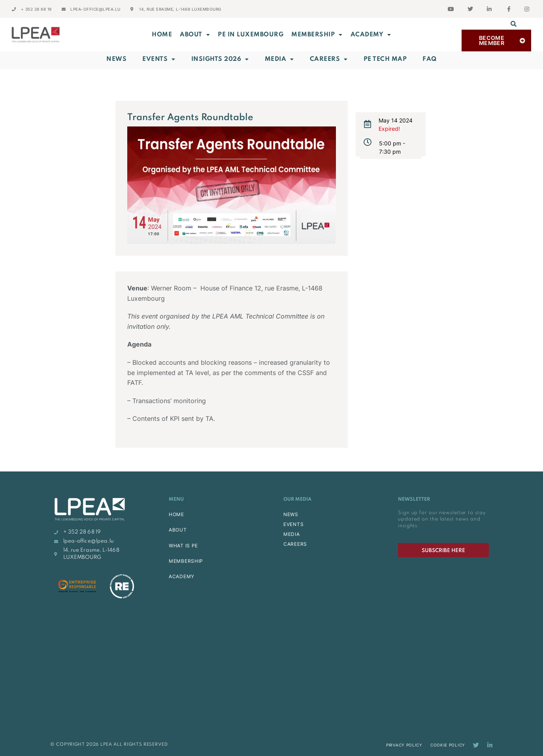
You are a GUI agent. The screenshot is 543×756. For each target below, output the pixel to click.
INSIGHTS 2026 (220, 59)
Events (159, 59)
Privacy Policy (404, 745)
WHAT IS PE (183, 546)
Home (162, 35)
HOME (176, 514)
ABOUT (195, 35)
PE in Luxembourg (251, 35)
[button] (513, 24)
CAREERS (295, 544)
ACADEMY (371, 35)
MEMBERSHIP (317, 35)
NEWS (291, 514)
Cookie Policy (448, 745)
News (116, 59)
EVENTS (293, 524)
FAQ (430, 59)
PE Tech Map (385, 59)
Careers (329, 59)
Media (279, 59)
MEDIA (292, 534)
